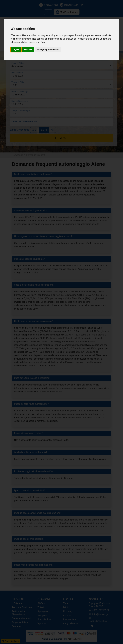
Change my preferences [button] (48, 49)
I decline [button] (28, 49)
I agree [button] (16, 49)
